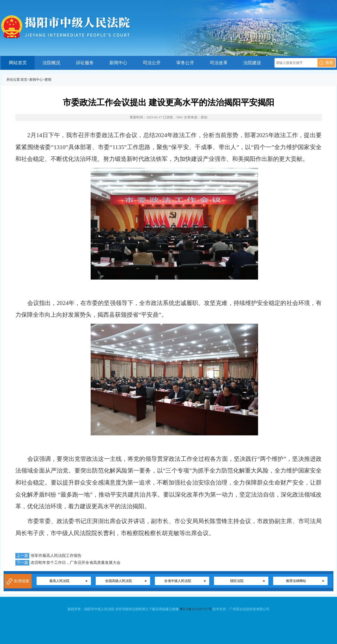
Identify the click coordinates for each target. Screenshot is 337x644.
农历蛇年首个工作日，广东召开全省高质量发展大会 (76, 563)
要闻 (48, 80)
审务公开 (185, 63)
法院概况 (51, 63)
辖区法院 (237, 581)
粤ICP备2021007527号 (196, 609)
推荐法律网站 (296, 581)
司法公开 (152, 63)
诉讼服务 (85, 63)
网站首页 (18, 63)
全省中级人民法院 (178, 581)
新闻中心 (118, 63)
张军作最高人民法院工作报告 (56, 556)
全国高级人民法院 (119, 581)
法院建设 (252, 63)
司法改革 (219, 63)
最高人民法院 (59, 581)
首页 (24, 80)
